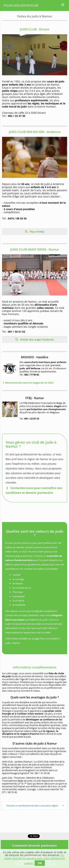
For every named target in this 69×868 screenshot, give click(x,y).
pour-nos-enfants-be (21, 5)
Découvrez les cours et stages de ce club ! (29, 383)
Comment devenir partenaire (34, 845)
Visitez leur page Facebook (37, 339)
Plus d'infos (37, 232)
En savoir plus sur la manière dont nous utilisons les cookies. (34, 859)
